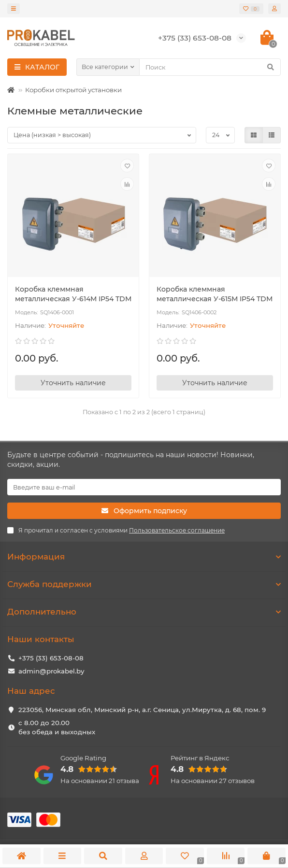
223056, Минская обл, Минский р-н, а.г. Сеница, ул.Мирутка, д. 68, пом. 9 (142, 710)
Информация (144, 557)
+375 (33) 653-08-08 (51, 658)
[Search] (210, 67)
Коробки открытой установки (73, 90)
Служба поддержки (144, 584)
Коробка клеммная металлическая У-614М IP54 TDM (73, 294)
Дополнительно (144, 612)
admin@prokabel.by (51, 671)
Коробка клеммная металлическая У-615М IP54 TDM (215, 294)
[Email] (144, 487)
